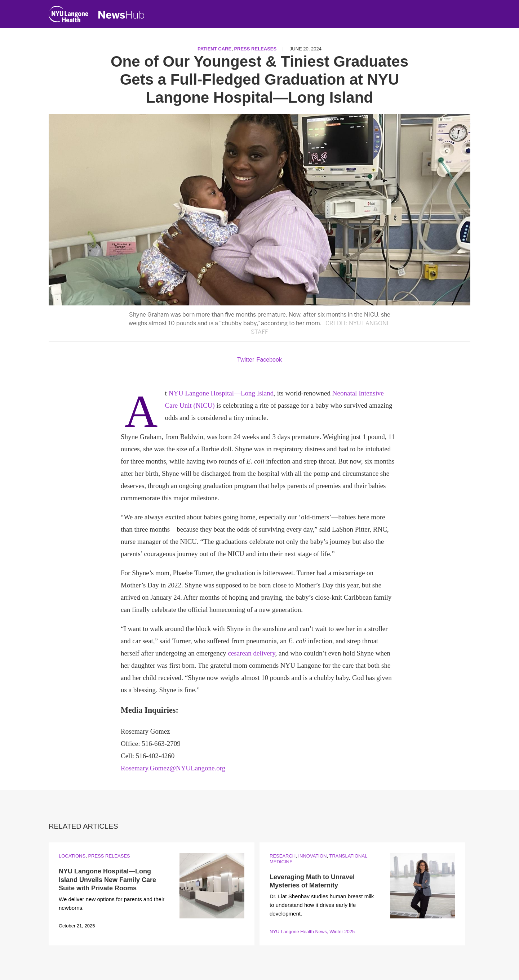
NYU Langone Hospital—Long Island (221, 393)
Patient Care (214, 49)
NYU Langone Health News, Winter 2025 (312, 932)
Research (283, 856)
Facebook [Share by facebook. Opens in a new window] (269, 360)
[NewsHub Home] (121, 15)
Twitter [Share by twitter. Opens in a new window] (246, 360)
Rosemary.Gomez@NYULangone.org (173, 768)
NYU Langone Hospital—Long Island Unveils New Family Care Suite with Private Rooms (107, 880)
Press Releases (255, 49)
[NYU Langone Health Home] (68, 16)
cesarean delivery (251, 653)
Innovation (312, 856)
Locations (72, 856)
